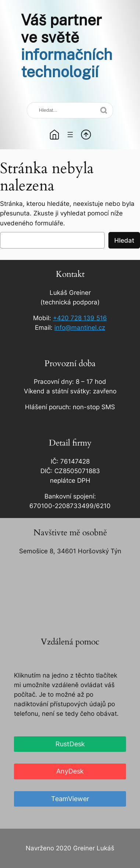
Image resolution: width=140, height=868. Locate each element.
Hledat (124, 240)
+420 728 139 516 (80, 318)
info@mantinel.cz (80, 328)
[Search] (70, 110)
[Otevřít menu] (70, 135)
